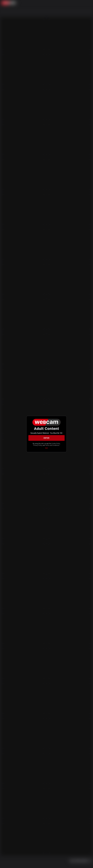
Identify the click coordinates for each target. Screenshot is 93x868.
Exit (46, 448)
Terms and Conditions (52, 445)
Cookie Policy (56, 444)
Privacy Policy (38, 445)
